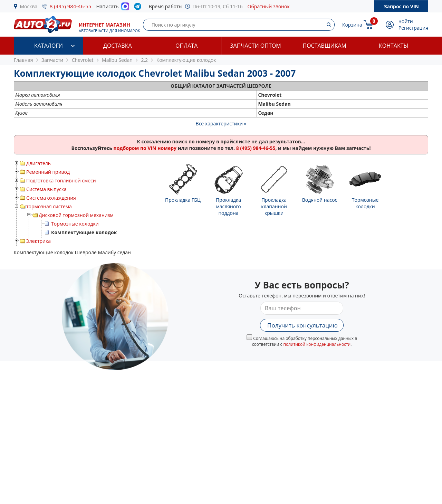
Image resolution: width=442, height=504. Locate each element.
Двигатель (39, 163)
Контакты (393, 46)
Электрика (39, 241)
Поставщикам (325, 46)
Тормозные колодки (75, 224)
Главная (23, 60)
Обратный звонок (269, 6)
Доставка (118, 46)
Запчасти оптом (255, 46)
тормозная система (49, 206)
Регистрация (413, 28)
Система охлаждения (51, 198)
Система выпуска (46, 189)
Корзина (352, 25)
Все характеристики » (221, 123)
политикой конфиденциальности (317, 344)
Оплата (186, 46)
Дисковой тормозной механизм (76, 215)
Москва (29, 6)
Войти (406, 21)
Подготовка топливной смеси (61, 180)
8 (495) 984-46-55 (71, 6)
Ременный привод (48, 172)
